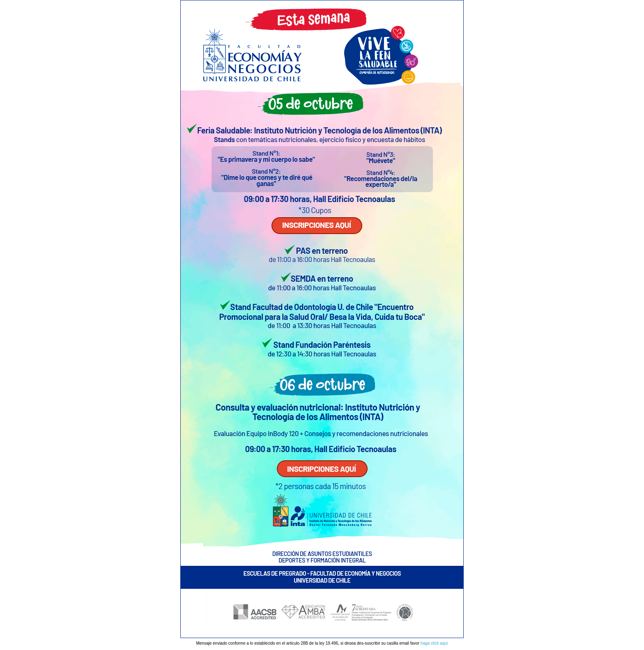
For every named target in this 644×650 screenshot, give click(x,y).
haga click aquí (434, 643)
